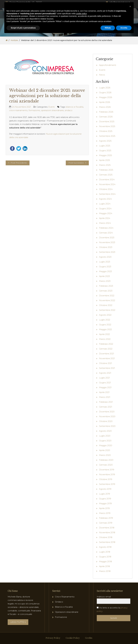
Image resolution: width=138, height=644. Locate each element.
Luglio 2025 (105, 146)
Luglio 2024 (105, 204)
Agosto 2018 (105, 547)
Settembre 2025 (107, 136)
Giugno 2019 (105, 499)
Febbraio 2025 (106, 170)
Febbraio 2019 (106, 518)
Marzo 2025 (105, 165)
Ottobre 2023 (106, 247)
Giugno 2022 (105, 325)
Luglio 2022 (105, 320)
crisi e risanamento (18, 110)
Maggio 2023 (105, 271)
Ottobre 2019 (106, 479)
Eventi (51, 107)
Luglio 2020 (105, 436)
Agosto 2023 (105, 257)
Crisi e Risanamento (65, 597)
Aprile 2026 (105, 102)
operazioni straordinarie (52, 110)
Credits (89, 638)
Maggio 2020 (106, 445)
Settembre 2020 (107, 426)
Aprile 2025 (105, 160)
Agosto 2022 (105, 315)
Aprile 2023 (104, 276)
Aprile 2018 (104, 566)
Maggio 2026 (106, 97)
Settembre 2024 (107, 194)
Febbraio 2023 (106, 286)
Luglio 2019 (105, 494)
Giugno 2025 (105, 150)
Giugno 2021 (105, 383)
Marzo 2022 (105, 339)
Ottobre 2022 (106, 305)
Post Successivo (76, 163)
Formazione (61, 617)
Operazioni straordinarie (67, 612)
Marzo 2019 (105, 513)
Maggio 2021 (105, 387)
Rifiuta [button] (108, 28)
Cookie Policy (73, 638)
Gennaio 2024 (106, 233)
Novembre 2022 (107, 300)
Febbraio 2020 (106, 460)
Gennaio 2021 (106, 407)
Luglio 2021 (104, 378)
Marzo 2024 (105, 223)
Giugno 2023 (105, 267)
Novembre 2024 (107, 184)
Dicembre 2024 (107, 180)
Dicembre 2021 (107, 354)
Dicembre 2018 (107, 528)
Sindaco (59, 602)
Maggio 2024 (106, 213)
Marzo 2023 (105, 281)
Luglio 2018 (105, 552)
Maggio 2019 (105, 503)
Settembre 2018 (107, 542)
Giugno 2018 (105, 557)
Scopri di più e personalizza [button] (23, 28)
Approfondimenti (108, 65)
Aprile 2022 (104, 334)
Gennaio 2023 (106, 291)
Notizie (14, 40)
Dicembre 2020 (107, 412)
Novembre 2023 (107, 242)
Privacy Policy (53, 638)
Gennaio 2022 (106, 349)
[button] (130, 6)
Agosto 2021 (105, 373)
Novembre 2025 (107, 126)
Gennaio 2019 (106, 523)
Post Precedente (19, 163)
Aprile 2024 (105, 218)
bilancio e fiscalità (75, 107)
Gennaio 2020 (106, 465)
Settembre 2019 (107, 484)
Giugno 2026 (105, 92)
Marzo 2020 (105, 455)
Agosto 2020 (105, 431)
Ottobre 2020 (106, 421)
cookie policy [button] (81, 14)
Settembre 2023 (107, 252)
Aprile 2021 (104, 392)
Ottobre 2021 (106, 363)
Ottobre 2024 (106, 189)
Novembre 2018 (107, 532)
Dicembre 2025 (107, 121)
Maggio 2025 (106, 155)
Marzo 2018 (105, 571)
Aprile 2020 (105, 450)
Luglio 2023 (105, 262)
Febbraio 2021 (106, 402)
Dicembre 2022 (107, 296)
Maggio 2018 (105, 561)
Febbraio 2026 (106, 112)
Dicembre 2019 (107, 470)
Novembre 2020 (107, 416)
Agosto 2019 (105, 489)
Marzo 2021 (105, 397)
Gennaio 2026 (106, 117)
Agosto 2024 (105, 199)
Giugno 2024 (105, 209)
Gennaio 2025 (106, 175)
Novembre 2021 (107, 358)
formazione (34, 110)
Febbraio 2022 (106, 344)
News (102, 75)
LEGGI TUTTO (18, 622)
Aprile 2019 (104, 508)
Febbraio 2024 (106, 228)
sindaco (69, 110)
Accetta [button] (124, 28)
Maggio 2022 (105, 329)
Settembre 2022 (107, 310)
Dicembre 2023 (107, 238)
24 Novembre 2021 (21, 107)
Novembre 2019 (107, 474)
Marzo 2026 (105, 107)
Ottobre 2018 (106, 537)
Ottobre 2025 (106, 131)
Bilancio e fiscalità (64, 607)
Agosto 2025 (105, 141)
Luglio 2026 (105, 88)
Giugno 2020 (105, 441)
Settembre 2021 (107, 368)
